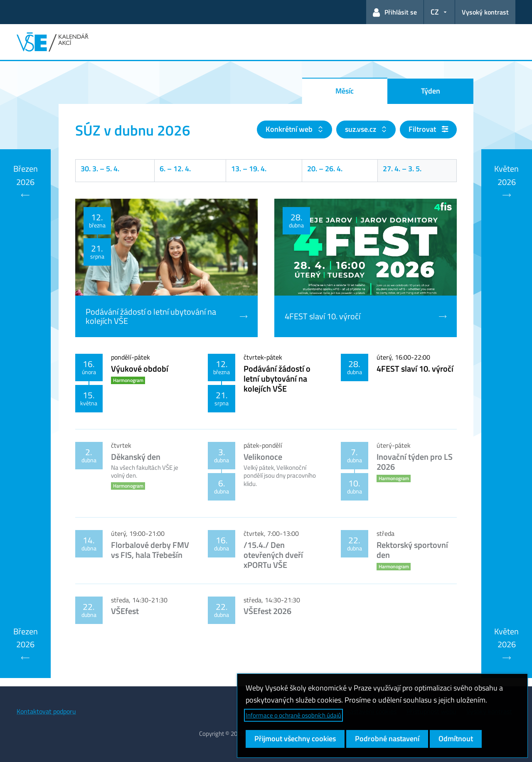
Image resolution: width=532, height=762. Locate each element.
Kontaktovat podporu (46, 711)
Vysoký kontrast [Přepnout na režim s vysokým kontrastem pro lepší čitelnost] (485, 12)
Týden (431, 91)
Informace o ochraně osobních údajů (293, 715)
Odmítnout (456, 739)
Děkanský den (136, 457)
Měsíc (345, 91)
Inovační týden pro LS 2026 (415, 462)
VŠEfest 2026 (267, 611)
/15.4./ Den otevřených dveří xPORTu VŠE (273, 555)
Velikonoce (263, 457)
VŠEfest (125, 611)
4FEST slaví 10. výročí (415, 369)
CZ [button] (435, 12)
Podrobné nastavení (387, 739)
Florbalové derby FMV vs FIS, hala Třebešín (150, 550)
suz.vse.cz (361, 129)
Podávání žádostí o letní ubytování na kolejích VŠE (277, 379)
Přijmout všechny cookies (295, 739)
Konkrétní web (290, 129)
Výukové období (140, 369)
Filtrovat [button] (428, 129)
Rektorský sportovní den (412, 550)
